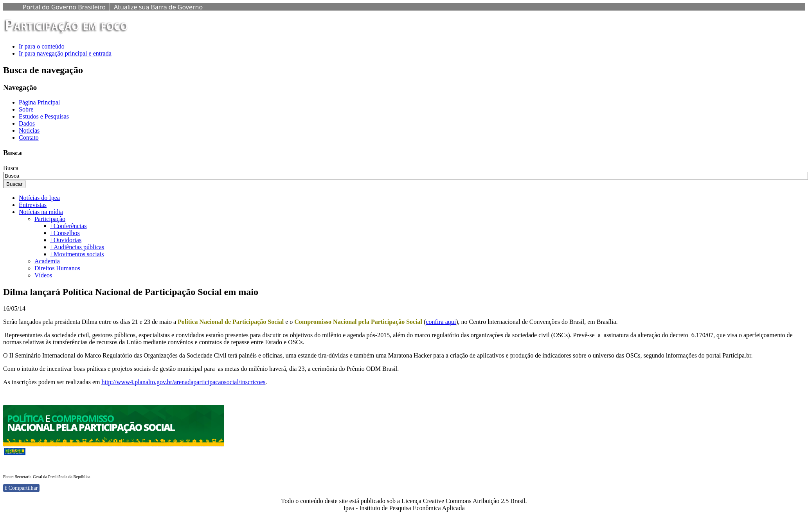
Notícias (29, 130)
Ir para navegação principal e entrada (65, 53)
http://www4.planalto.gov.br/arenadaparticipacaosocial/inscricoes (183, 382)
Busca (11, 168)
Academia (47, 261)
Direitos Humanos (57, 268)
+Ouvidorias (66, 240)
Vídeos (43, 275)
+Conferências (68, 226)
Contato (29, 137)
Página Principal (39, 102)
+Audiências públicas (77, 247)
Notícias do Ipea (39, 198)
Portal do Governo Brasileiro (64, 7)
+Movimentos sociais (77, 254)
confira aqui (441, 322)
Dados (27, 123)
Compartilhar (21, 488)
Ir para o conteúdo (42, 46)
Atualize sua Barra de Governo (158, 7)
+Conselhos (65, 233)
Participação (50, 219)
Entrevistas (33, 205)
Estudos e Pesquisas (44, 116)
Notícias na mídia (41, 212)
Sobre (26, 109)
